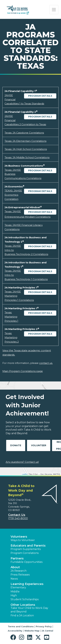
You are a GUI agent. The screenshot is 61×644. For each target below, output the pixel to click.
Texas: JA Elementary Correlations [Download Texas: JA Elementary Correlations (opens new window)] (25, 141)
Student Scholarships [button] (25, 599)
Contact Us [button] (17, 515)
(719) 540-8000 (18, 518)
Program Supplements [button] (26, 549)
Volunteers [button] (19, 537)
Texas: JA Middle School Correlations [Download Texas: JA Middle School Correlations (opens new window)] (27, 157)
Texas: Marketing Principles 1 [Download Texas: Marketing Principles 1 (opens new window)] (11, 317)
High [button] (14, 595)
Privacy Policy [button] (44, 626)
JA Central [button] (47, 631)
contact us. (46, 363)
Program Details (40, 96)
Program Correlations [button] (25, 553)
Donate (16, 445)
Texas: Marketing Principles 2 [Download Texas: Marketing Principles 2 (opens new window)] (12, 337)
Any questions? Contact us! (22, 462)
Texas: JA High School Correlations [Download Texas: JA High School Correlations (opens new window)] (26, 149)
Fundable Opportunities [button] (27, 562)
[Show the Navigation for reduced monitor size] (54, 10)
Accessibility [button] (15, 631)
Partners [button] (17, 558)
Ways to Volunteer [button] (23, 540)
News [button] (14, 579)
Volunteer (39, 445)
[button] (14, 637)
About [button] (15, 567)
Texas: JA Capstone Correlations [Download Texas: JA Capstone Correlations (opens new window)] (24, 133)
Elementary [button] (18, 587)
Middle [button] (15, 592)
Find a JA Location (22, 615)
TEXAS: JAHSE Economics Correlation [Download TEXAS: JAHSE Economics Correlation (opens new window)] (13, 195)
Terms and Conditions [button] (21, 626)
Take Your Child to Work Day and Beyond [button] (29, 610)
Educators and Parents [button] (28, 546)
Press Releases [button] (20, 575)
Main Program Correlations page (23, 371)
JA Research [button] (19, 571)
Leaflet (24, 474)
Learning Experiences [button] (27, 584)
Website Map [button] (32, 631)
